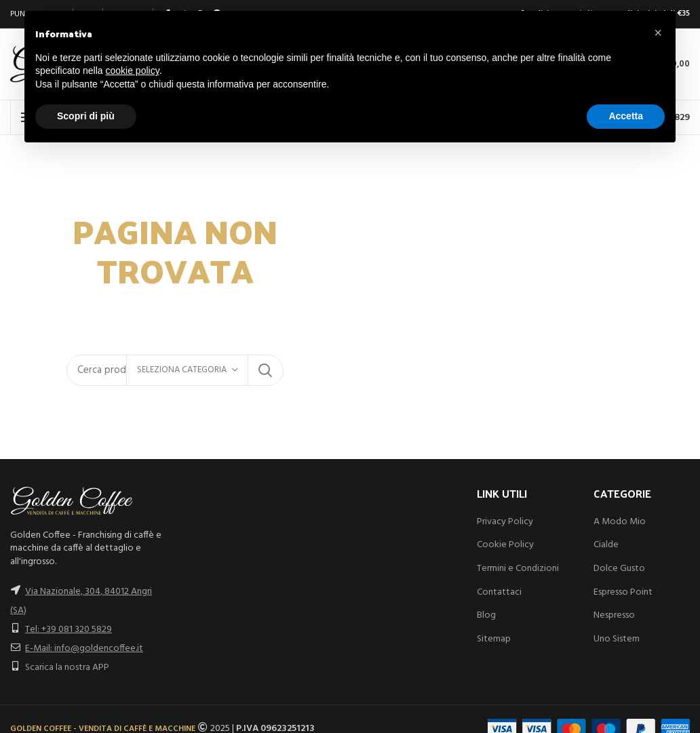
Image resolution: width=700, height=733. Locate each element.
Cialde (606, 545)
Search (265, 370)
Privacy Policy (505, 522)
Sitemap (494, 639)
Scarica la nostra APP (67, 668)
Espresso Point (623, 592)
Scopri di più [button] (86, 116)
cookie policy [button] (133, 71)
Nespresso (614, 615)
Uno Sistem (617, 639)
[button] (658, 33)
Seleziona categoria (182, 370)
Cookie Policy (505, 545)
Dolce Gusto (619, 569)
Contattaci (499, 592)
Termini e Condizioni (518, 569)
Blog (486, 615)
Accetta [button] (626, 116)
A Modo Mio (620, 522)
